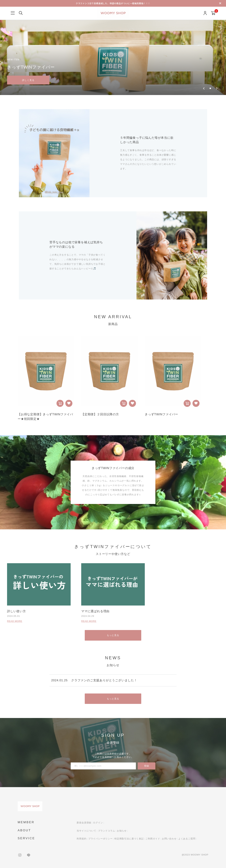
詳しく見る (28, 80)
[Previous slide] (204, 88)
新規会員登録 (84, 822)
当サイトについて (86, 830)
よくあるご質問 (187, 838)
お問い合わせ (169, 838)
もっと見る (113, 635)
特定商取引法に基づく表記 (129, 838)
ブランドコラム (107, 830)
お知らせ (122, 830)
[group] (113, 47)
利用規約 (81, 838)
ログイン (98, 822)
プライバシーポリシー (100, 838)
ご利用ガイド (153, 838)
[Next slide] (217, 88)
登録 (147, 766)
